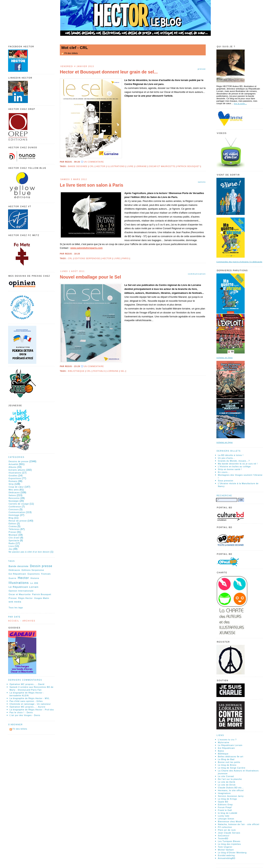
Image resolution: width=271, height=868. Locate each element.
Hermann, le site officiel (231, 790)
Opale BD (223, 802)
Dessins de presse (19, 461)
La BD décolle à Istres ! (231, 455)
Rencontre (14, 498)
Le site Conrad (226, 776)
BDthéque (223, 754)
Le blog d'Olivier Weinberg (232, 853)
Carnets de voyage (19, 504)
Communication (197, 274)
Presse (202, 69)
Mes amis (14, 490)
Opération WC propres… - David (27, 684)
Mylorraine (224, 742)
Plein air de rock (227, 830)
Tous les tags (16, 608)
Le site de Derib (227, 782)
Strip (11, 484)
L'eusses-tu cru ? (227, 740)
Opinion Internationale (21, 591)
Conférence (15, 507)
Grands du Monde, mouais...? (234, 461)
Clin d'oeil (14, 538)
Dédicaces (14, 492)
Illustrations (116, 166)
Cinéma (13, 526)
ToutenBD (223, 838)
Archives (29, 621)
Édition (12, 524)
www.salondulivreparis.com (86, 248)
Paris (126, 258)
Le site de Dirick (227, 785)
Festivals (99, 371)
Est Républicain (17, 574)
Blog (11, 518)
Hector (101, 166)
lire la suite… (240, 103)
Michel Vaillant (226, 850)
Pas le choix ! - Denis (21, 712)
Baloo (221, 751)
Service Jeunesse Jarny (231, 796)
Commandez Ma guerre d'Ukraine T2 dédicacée (239, 262)
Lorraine (141, 166)
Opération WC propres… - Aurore (27, 707)
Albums (13, 467)
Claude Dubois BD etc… (231, 788)
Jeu (11, 549)
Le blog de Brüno (227, 765)
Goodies (13, 476)
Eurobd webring (226, 855)
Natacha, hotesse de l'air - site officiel (239, 824)
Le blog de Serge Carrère (232, 768)
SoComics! (224, 836)
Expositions (15, 478)
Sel (123, 371)
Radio (12, 543)
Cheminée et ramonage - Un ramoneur (30, 704)
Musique (13, 535)
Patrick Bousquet (189, 166)
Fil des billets (71, 53)
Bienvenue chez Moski (230, 821)
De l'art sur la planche (230, 779)
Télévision (14, 529)
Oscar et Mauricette (162, 166)
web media (15, 602)
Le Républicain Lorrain (24, 587)
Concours (14, 509)
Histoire (35, 578)
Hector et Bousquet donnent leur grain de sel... (109, 72)
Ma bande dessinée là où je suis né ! (238, 464)
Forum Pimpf (225, 807)
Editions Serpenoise (87, 258)
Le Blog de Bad (226, 759)
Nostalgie (14, 501)
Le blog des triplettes (229, 844)
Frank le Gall (225, 810)
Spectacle (14, 540)
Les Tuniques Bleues (229, 841)
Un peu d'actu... (226, 458)
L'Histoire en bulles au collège (234, 466)
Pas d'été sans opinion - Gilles (26, 701)
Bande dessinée (78, 166)
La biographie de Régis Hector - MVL (30, 698)
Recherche (224, 496)
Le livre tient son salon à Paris (92, 185)
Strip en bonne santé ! (230, 469)
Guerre (13, 578)
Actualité (13, 464)
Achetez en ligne (225, 358)
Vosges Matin (42, 598)
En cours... (224, 472)
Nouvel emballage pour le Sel (90, 277)
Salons (202, 182)
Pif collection (225, 827)
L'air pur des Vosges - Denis (25, 715)
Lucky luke (224, 816)
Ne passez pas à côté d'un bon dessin (29, 552)
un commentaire (94, 162)
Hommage (14, 515)
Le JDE (34, 583)
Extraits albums (17, 470)
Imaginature (224, 793)
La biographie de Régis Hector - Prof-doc (32, 710)
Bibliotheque (76, 371)
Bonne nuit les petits (229, 762)
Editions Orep (225, 805)
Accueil (14, 621)
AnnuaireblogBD (227, 858)
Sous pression (226, 481)
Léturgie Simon (226, 819)
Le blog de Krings (227, 799)
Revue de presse (18, 521)
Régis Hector (26, 598)
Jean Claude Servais (229, 833)
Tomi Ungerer (225, 847)
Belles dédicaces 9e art (231, 757)
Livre (130, 166)
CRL (92, 166)
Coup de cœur (16, 487)
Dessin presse (41, 566)
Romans (13, 481)
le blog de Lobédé (228, 813)
